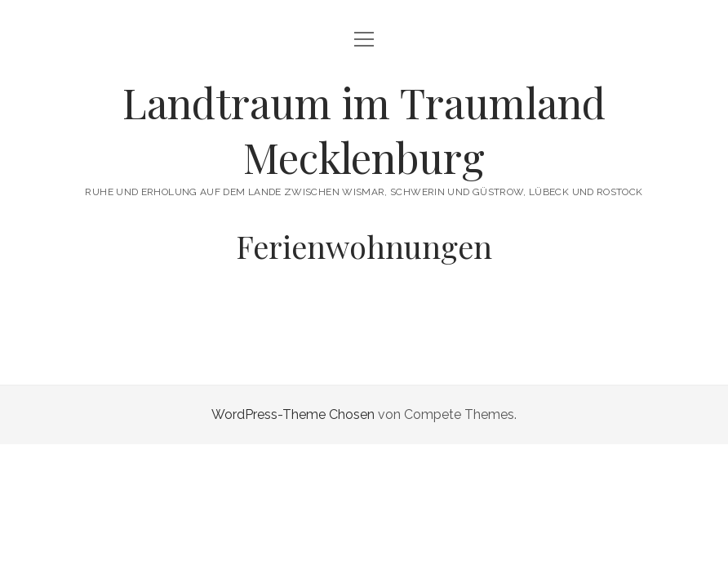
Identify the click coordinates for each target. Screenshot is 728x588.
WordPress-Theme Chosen (293, 414)
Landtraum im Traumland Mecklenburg (364, 129)
